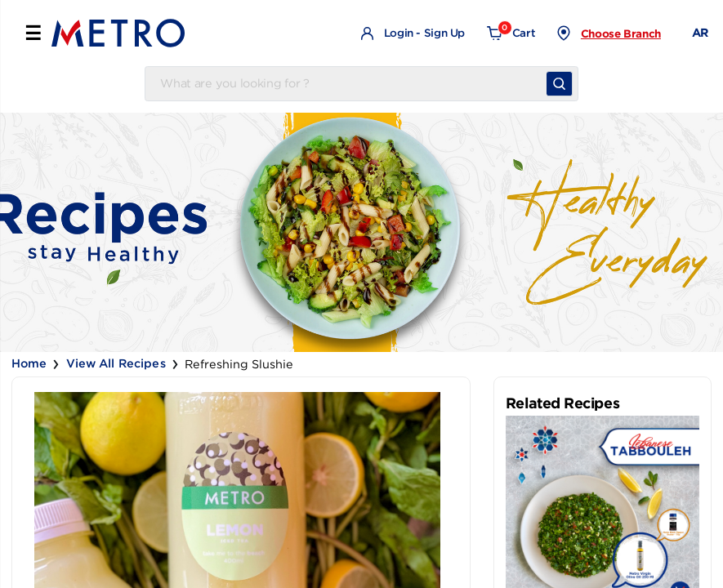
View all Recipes (116, 363)
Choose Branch (621, 33)
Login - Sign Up (413, 34)
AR (700, 33)
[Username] (349, 84)
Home (29, 363)
